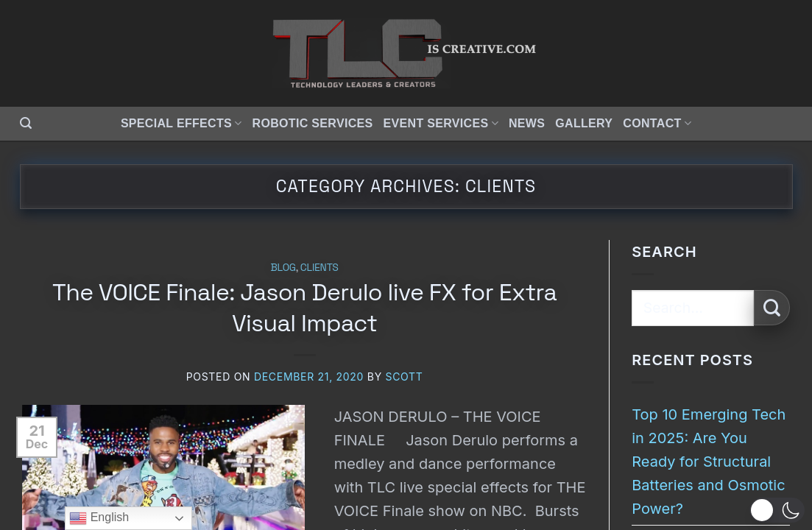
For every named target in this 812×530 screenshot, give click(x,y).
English (99, 518)
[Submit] (772, 308)
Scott (404, 377)
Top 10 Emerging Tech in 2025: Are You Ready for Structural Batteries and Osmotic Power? (709, 462)
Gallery (584, 123)
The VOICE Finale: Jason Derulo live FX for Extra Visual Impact (304, 308)
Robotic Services (313, 123)
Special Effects (181, 123)
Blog (283, 267)
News (527, 123)
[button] (26, 123)
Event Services (441, 123)
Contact (657, 123)
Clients (319, 267)
